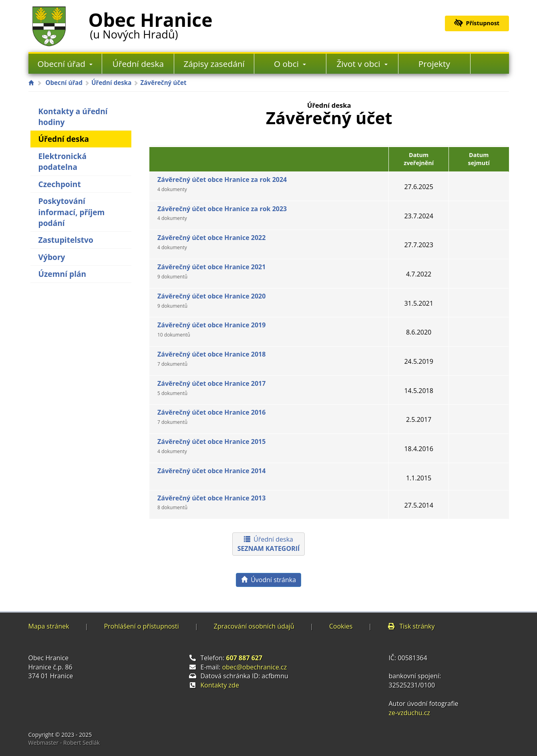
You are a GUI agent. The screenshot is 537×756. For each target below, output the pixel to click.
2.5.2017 (419, 419)
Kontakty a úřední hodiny (73, 117)
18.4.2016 (418, 449)
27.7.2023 (418, 245)
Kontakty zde (220, 685)
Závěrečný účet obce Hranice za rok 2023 (222, 213)
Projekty (434, 64)
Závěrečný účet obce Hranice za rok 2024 (222, 184)
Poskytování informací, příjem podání (72, 212)
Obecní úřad (65, 64)
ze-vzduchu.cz (409, 713)
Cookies (341, 626)
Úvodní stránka (268, 580)
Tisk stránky (411, 626)
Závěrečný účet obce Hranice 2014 (211, 471)
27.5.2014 (418, 505)
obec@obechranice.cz (255, 667)
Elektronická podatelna (63, 161)
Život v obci (362, 64)
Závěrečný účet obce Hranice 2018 (211, 359)
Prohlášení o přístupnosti (142, 626)
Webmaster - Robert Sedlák (64, 743)
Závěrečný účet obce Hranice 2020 (211, 300)
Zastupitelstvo (66, 240)
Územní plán (62, 274)
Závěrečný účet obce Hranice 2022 (211, 242)
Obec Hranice (151, 24)
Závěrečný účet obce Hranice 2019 (211, 329)
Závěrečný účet (163, 83)
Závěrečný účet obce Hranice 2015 (211, 446)
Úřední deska (138, 64)
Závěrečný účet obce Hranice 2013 (211, 502)
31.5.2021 (418, 303)
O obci (290, 64)
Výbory (52, 257)
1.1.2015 (419, 478)
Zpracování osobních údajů (254, 626)
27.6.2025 (418, 187)
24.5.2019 (418, 361)
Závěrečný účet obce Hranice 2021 (211, 271)
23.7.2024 (418, 216)
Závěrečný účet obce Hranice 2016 (211, 417)
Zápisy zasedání (214, 64)
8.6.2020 (419, 332)
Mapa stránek (49, 626)
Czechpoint (60, 184)
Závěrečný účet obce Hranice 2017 (211, 388)
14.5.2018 (418, 391)
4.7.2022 (419, 274)
